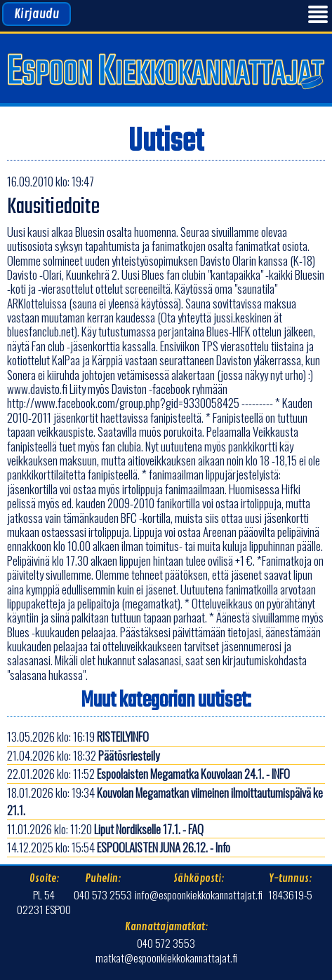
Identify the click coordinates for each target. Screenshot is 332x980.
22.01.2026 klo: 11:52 (148, 774)
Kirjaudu (36, 14)
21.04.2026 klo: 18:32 (83, 755)
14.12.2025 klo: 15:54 (119, 847)
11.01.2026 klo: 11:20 (105, 829)
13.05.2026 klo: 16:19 (78, 736)
